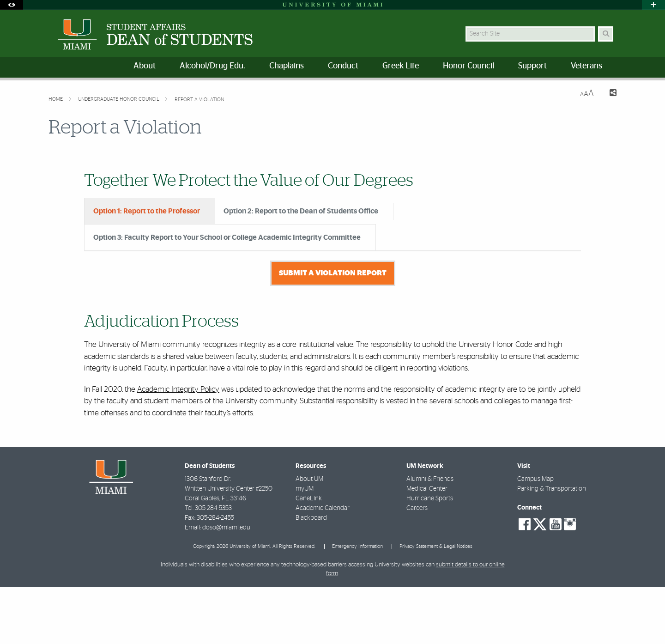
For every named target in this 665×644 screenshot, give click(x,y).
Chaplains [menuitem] (287, 66)
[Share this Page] (609, 94)
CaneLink (309, 555)
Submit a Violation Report (333, 330)
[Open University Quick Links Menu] (653, 5)
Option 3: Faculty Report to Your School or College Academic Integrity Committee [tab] (227, 237)
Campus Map (535, 536)
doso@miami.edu (226, 584)
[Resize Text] (587, 94)
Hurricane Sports (430, 555)
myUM (305, 546)
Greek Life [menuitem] (401, 66)
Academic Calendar (323, 565)
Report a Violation (199, 100)
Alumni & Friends (430, 536)
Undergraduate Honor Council (119, 99)
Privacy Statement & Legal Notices (436, 603)
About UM (309, 536)
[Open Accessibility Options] (12, 5)
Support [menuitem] (532, 66)
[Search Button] (606, 34)
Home (56, 99)
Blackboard (311, 575)
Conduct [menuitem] (343, 66)
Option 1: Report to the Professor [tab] (147, 211)
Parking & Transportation (552, 546)
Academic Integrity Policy (178, 446)
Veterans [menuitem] (586, 66)
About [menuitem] (145, 66)
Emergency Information (357, 603)
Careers (417, 565)
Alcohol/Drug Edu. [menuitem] (212, 66)
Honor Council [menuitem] (469, 66)
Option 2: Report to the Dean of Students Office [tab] (301, 211)
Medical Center (427, 546)
